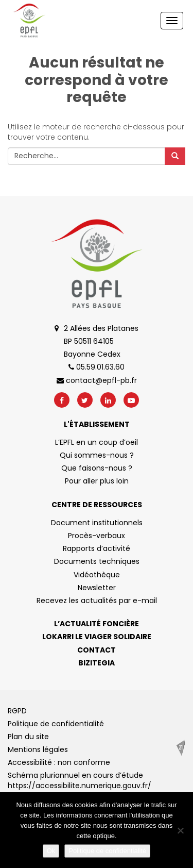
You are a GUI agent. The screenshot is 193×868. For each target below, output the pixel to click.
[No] (180, 830)
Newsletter (97, 588)
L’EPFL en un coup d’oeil (97, 442)
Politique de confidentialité (56, 724)
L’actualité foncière (97, 624)
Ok (51, 851)
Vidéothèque (97, 575)
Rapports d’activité (97, 548)
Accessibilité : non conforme (59, 762)
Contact (97, 650)
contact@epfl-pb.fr (97, 380)
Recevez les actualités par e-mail (97, 600)
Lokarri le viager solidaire (97, 637)
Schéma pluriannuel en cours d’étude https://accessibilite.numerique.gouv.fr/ (80, 780)
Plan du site (28, 737)
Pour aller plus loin (97, 481)
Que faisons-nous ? (97, 468)
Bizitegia (97, 663)
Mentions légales (38, 749)
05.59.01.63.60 (97, 367)
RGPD (17, 711)
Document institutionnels (97, 523)
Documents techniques (97, 561)
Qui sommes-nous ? (97, 455)
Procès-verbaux (97, 536)
